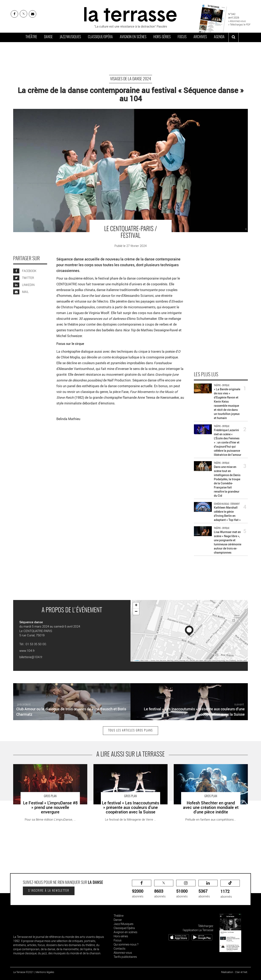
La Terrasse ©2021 (23, 972)
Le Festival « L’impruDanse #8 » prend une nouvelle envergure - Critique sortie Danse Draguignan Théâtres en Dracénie (50, 771)
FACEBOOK (25, 271)
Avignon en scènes (133, 37)
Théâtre (31, 37)
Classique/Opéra (100, 37)
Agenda (219, 37)
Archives (200, 37)
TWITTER (24, 278)
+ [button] (136, 606)
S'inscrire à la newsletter (49, 891)
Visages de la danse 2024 (131, 79)
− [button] (136, 612)
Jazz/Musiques (70, 37)
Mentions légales (45, 972)
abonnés (142, 889)
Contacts (119, 948)
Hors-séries (162, 37)
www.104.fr (27, 651)
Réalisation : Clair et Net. (234, 972)
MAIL (21, 292)
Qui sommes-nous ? (126, 944)
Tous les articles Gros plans (130, 731)
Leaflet (137, 660)
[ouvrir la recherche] (234, 37)
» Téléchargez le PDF (239, 24)
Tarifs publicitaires (125, 957)
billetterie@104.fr (31, 657)
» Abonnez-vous (237, 21)
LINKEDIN (24, 285)
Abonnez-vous (123, 953)
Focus (182, 37)
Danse (48, 37)
